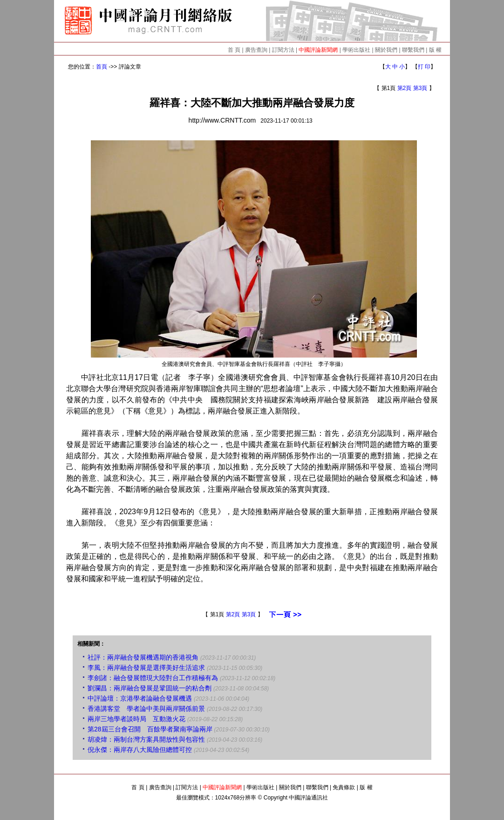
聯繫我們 (413, 50)
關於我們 (386, 50)
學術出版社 (356, 50)
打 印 (424, 67)
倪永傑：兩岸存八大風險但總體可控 (140, 750)
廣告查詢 (256, 50)
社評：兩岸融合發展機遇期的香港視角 (143, 657)
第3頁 (420, 88)
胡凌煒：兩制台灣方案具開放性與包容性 (146, 739)
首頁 (102, 67)
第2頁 (405, 88)
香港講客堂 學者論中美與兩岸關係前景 (146, 709)
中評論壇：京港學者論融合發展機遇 (140, 698)
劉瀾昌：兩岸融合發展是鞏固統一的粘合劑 (150, 688)
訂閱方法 (283, 50)
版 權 (435, 50)
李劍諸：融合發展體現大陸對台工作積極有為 (153, 678)
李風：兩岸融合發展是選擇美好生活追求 (146, 668)
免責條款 (344, 787)
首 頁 (234, 50)
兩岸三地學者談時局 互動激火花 (136, 719)
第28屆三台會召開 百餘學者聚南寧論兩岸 (150, 729)
